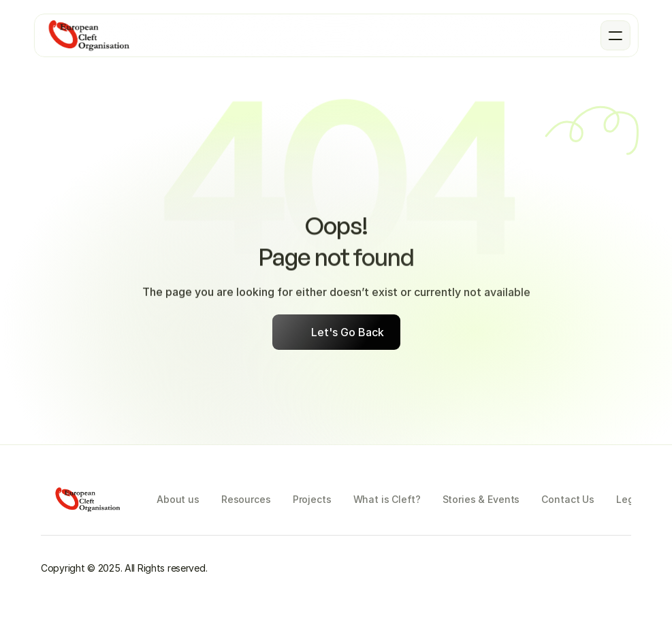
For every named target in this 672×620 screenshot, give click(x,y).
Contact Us (568, 499)
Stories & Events (481, 499)
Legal (629, 499)
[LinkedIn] (620, 568)
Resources (246, 499)
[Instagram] (409, 568)
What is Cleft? (387, 499)
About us (178, 499)
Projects (312, 499)
